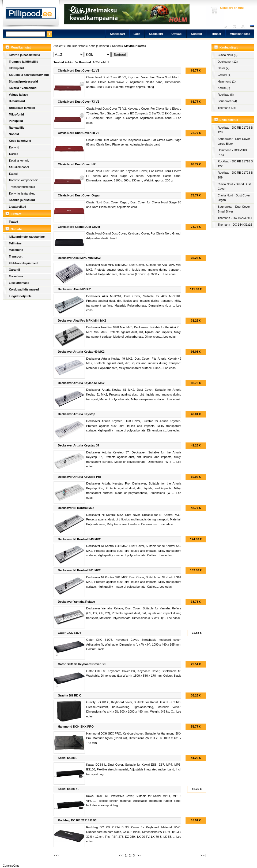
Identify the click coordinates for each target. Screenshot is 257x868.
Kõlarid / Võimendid (23, 88)
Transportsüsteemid (22, 187)
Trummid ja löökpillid (24, 62)
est (252, 27)
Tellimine (15, 243)
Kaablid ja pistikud (22, 200)
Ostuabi (177, 34)
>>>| (203, 855)
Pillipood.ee (31, 15)
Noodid (14, 134)
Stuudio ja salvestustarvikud (29, 75)
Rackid (14, 154)
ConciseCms (11, 866)
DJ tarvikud (17, 101)
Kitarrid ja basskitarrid (24, 55)
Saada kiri (236, 27)
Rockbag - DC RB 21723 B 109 (235, 175)
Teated (14, 222)
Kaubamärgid (229, 47)
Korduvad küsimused (24, 289)
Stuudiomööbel (19, 167)
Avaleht (227, 27)
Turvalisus (16, 276)
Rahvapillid (17, 128)
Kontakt (196, 34)
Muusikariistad (240, 34)
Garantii (14, 270)
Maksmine (16, 250)
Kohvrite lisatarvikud (22, 193)
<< (121, 855)
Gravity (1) (224, 75)
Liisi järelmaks (19, 283)
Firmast (216, 34)
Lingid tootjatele (20, 296)
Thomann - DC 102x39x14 (235, 218)
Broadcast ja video (22, 108)
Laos (137, 34)
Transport (16, 256)
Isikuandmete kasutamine (27, 237)
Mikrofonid (16, 114)
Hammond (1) (227, 81)
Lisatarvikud (18, 207)
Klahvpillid (16, 68)
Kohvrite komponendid (24, 180)
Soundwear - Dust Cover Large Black (234, 141)
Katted (13, 174)
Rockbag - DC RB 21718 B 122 (235, 164)
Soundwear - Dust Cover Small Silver (234, 209)
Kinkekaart (117, 34)
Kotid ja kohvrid (20, 141)
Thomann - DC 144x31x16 (235, 225)
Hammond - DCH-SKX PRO (232, 152)
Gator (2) (224, 68)
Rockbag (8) (226, 95)
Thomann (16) (227, 108)
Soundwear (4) (227, 101)
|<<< (56, 855)
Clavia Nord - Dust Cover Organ (234, 198)
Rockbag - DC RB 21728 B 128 (235, 130)
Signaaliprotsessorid (23, 81)
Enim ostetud (229, 120)
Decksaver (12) (228, 62)
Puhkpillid (16, 121)
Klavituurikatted (135, 46)
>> (139, 855)
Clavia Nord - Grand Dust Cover (234, 187)
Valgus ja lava (18, 95)
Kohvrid (14, 147)
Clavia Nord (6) (228, 55)
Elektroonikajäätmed (23, 263)
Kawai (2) (224, 88)
